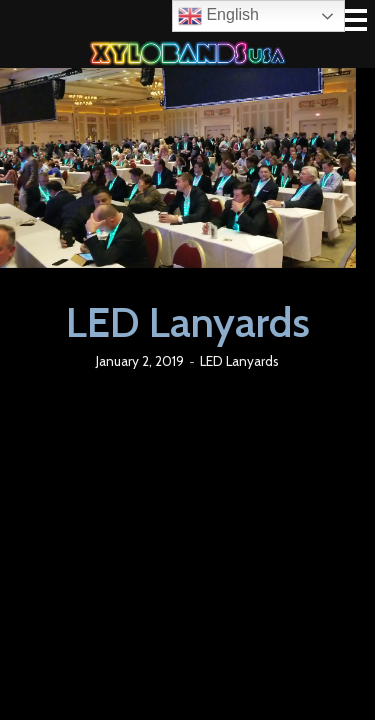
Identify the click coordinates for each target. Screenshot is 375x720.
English (218, 16)
